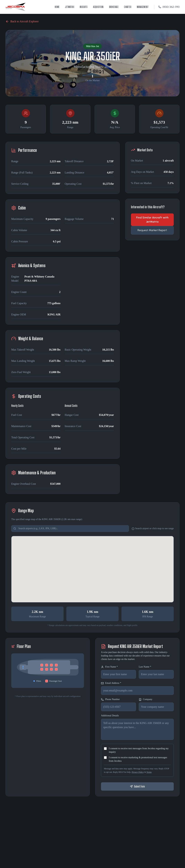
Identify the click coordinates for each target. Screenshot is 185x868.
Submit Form (137, 786)
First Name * (109, 667)
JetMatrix (70, 7)
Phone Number (110, 699)
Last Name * (145, 667)
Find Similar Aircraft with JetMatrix (152, 220)
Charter (128, 7)
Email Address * (111, 683)
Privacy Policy (138, 772)
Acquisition (98, 7)
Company (146, 699)
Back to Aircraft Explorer (22, 21)
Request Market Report (152, 230)
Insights (84, 7)
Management (143, 7)
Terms (149, 772)
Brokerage (114, 7)
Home (57, 7)
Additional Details (110, 716)
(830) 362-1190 (169, 7)
